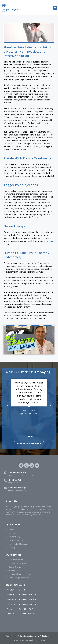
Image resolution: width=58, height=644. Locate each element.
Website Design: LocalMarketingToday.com (29, 640)
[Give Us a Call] (5, 480)
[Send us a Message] (5, 488)
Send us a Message (17, 488)
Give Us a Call (15, 480)
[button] (55, 8)
